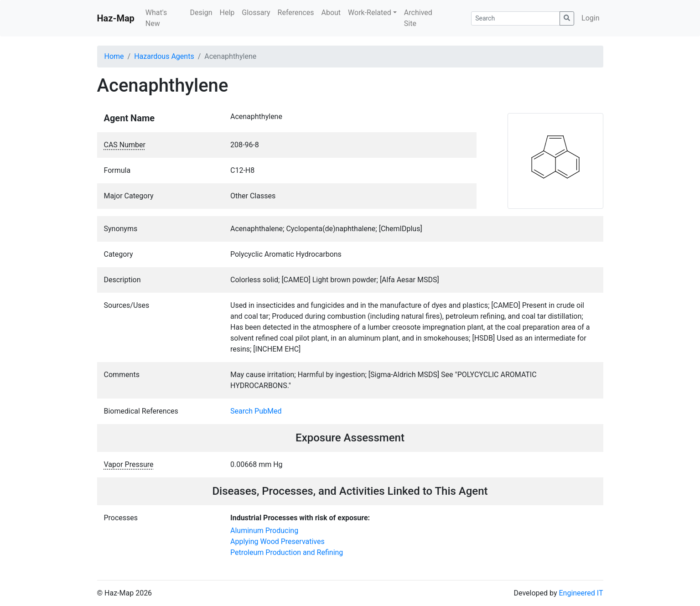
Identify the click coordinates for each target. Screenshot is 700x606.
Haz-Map (116, 18)
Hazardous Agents (164, 56)
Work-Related (370, 13)
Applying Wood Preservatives (277, 541)
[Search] (516, 18)
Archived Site (418, 18)
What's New (156, 18)
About (331, 13)
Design (201, 13)
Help (227, 13)
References (296, 13)
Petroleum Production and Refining (287, 552)
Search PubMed (256, 411)
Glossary (256, 13)
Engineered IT (581, 593)
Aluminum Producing (264, 531)
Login (590, 18)
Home (114, 56)
